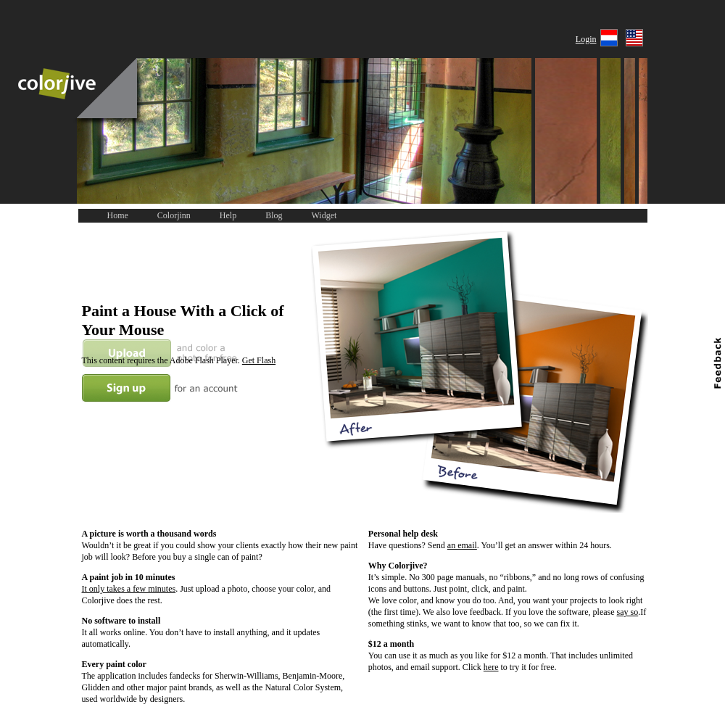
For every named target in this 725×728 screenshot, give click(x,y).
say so (628, 612)
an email (462, 545)
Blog (274, 215)
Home (118, 215)
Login (586, 39)
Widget (324, 215)
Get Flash (259, 360)
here (491, 667)
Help (228, 215)
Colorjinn (174, 215)
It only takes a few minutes (129, 589)
